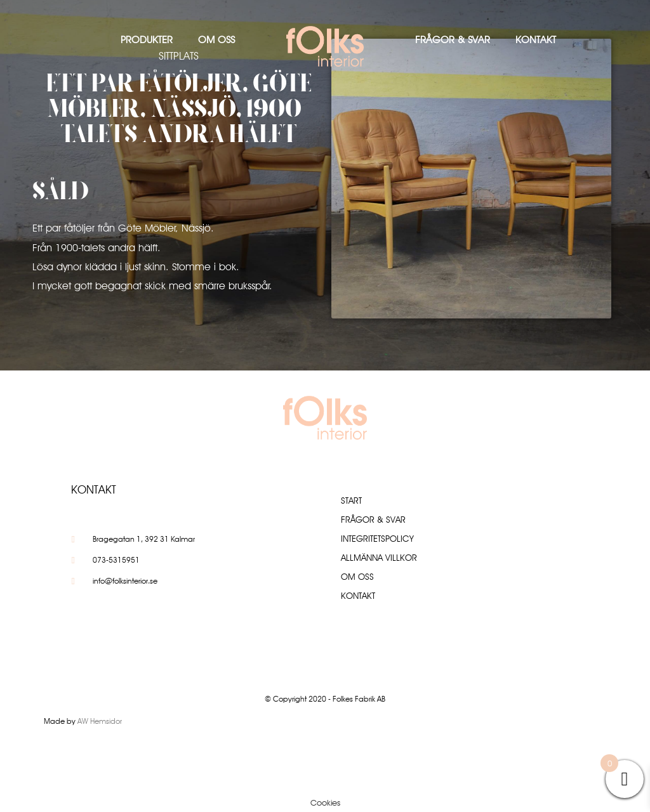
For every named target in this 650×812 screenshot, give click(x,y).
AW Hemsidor (100, 721)
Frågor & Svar (453, 40)
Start (351, 501)
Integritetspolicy (377, 539)
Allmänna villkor (379, 558)
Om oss (216, 40)
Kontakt (536, 40)
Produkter (147, 40)
